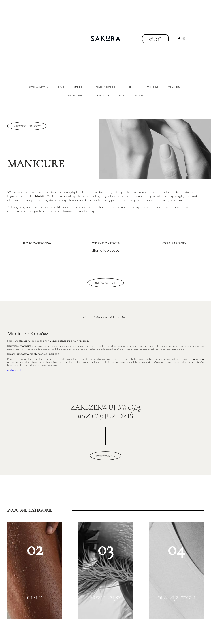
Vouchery (174, 87)
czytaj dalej (14, 370)
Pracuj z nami (76, 95)
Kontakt (140, 95)
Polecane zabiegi (107, 87)
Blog (122, 95)
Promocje (152, 87)
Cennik (133, 87)
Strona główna (38, 87)
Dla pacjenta (101, 95)
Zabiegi (80, 87)
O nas (61, 87)
